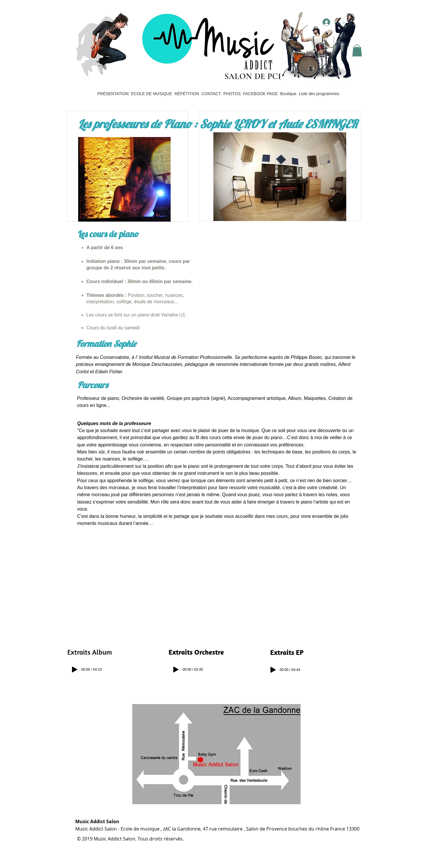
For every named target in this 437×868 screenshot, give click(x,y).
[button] (357, 50)
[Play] (75, 670)
